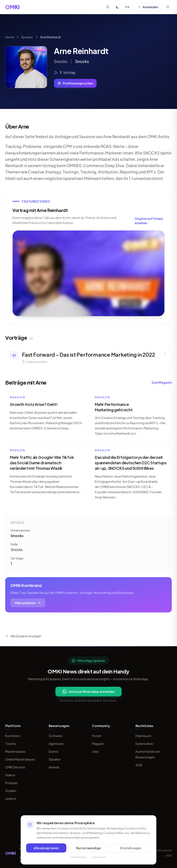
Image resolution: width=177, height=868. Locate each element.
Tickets (11, 744)
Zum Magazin (162, 382)
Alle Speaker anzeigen (23, 636)
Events (53, 751)
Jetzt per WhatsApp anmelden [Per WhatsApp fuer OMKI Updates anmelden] (88, 692)
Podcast (11, 783)
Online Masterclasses (20, 759)
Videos (10, 775)
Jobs (95, 751)
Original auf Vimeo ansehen (149, 221)
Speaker (27, 37)
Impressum (143, 736)
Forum (97, 736)
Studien (11, 791)
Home (10, 37)
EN (128, 7)
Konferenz (13, 736)
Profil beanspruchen (75, 83)
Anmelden (148, 7)
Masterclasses (15, 751)
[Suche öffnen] (108, 7)
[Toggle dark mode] (117, 7)
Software (56, 736)
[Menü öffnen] (168, 7)
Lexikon (11, 798)
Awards (54, 767)
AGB (139, 765)
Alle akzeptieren (46, 848)
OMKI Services (15, 767)
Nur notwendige (88, 848)
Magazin (98, 744)
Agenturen (56, 744)
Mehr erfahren (28, 603)
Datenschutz (145, 744)
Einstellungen (131, 848)
